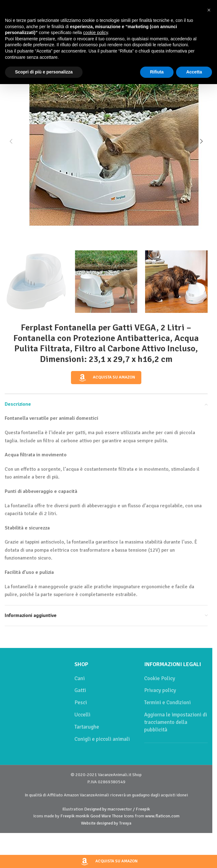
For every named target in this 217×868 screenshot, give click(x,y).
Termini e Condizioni (167, 702)
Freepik (68, 816)
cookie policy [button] (96, 33)
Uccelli (82, 715)
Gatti (80, 690)
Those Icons (123, 816)
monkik (83, 816)
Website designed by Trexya (106, 823)
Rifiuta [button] (157, 72)
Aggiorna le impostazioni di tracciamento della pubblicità (176, 722)
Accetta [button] (194, 72)
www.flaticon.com (162, 816)
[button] (11, 141)
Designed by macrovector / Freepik (117, 809)
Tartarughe (87, 727)
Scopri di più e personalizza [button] (44, 72)
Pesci (81, 702)
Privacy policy (160, 690)
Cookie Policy (160, 678)
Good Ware (101, 816)
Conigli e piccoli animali (102, 739)
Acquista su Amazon (106, 378)
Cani (80, 678)
